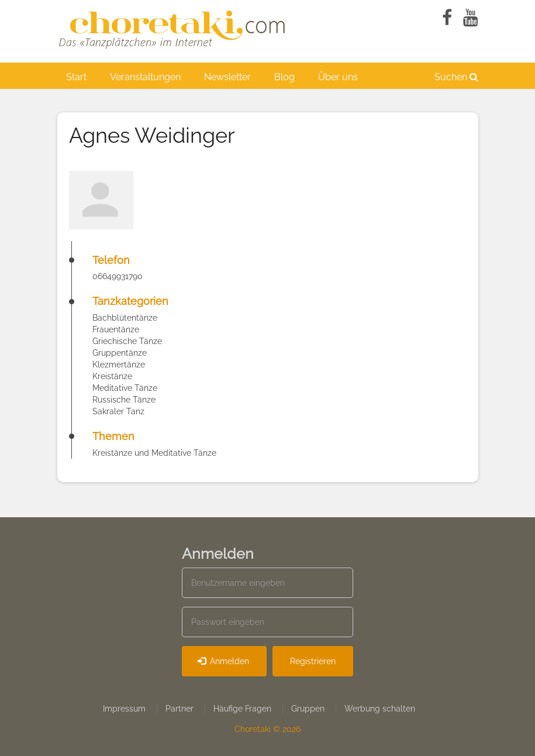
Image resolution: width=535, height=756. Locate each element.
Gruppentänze (120, 353)
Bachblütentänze (125, 318)
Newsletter (227, 77)
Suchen (456, 77)
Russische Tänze (124, 400)
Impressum (124, 709)
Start (76, 77)
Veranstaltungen (145, 77)
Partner (180, 709)
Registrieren (313, 661)
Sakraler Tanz (118, 411)
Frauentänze (116, 329)
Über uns (338, 77)
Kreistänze (112, 376)
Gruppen (308, 709)
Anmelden (224, 661)
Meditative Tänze (125, 388)
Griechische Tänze (127, 341)
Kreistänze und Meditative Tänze (154, 453)
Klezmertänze (119, 365)
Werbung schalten (380, 709)
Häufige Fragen (242, 709)
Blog (284, 77)
